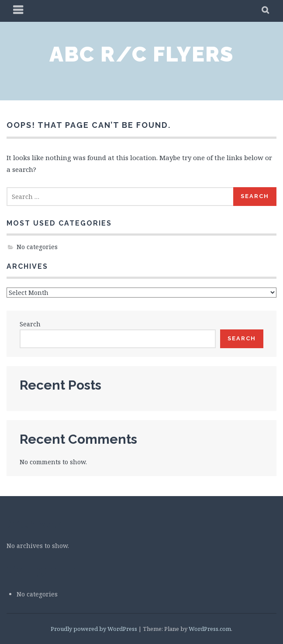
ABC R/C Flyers (141, 54)
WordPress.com (210, 629)
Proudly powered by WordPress (94, 629)
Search (30, 324)
